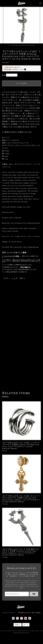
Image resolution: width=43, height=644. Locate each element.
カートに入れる (21, 83)
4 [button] (14, 45)
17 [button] (33, 45)
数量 (4, 75)
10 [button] (22, 45)
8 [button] (19, 45)
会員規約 (38, 613)
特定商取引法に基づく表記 (26, 613)
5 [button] (15, 45)
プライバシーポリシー (9, 613)
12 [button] (25, 45)
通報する (22, 278)
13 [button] (27, 45)
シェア (15, 278)
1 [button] (9, 45)
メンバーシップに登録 (12, 256)
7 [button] (18, 45)
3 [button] (12, 45)
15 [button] (30, 45)
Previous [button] (3, 25)
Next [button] (40, 25)
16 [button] (31, 45)
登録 (34, 594)
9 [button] (21, 45)
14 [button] (28, 45)
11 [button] (24, 45)
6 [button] (17, 45)
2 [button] (11, 45)
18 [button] (34, 45)
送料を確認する (25, 267)
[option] (22, 25)
